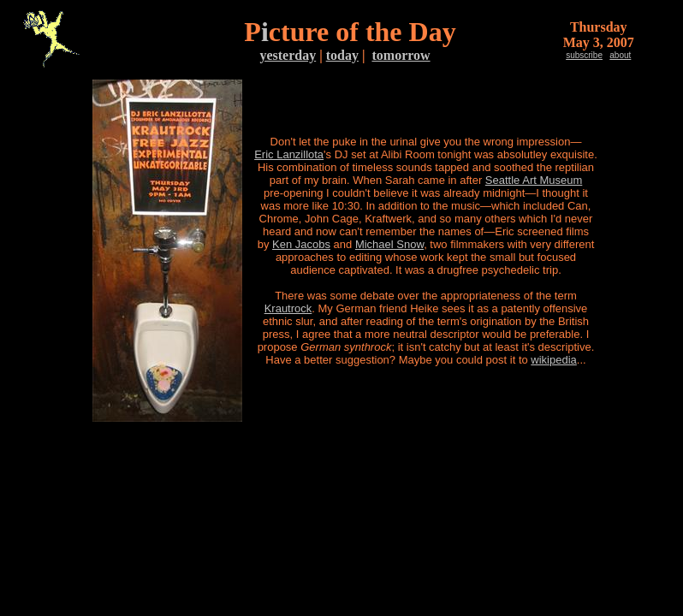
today (342, 55)
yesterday (288, 55)
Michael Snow (389, 244)
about (620, 55)
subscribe (584, 55)
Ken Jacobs (301, 244)
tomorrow (401, 55)
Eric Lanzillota (289, 154)
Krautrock (288, 308)
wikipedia (553, 360)
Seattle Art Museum (534, 180)
